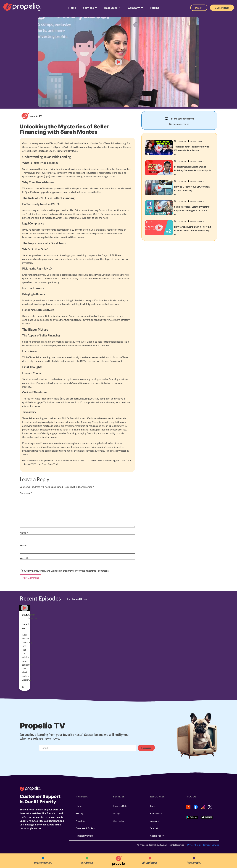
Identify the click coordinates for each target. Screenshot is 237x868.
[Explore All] (85, 599)
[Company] (136, 8)
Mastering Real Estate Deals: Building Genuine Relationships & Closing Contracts (192, 170)
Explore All (75, 599)
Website (25, 558)
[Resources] (113, 8)
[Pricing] (155, 8)
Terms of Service (211, 845)
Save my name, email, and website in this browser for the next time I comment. (66, 571)
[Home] (72, 8)
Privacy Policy (194, 845)
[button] (118, 62)
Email (23, 545)
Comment (26, 493)
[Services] (90, 8)
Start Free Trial (50, 464)
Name (24, 533)
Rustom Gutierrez (197, 141)
